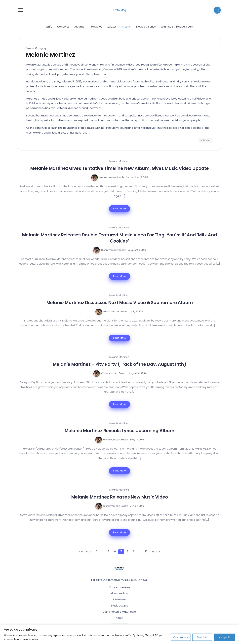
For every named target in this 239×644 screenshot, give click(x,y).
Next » (156, 552)
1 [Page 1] (97, 552)
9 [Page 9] (134, 552)
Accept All (224, 637)
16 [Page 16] (146, 552)
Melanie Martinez (119, 161)
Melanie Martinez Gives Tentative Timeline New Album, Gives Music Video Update (119, 168)
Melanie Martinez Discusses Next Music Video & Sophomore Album (120, 303)
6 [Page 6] (115, 552)
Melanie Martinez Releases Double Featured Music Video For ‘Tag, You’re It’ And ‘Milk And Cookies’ (119, 238)
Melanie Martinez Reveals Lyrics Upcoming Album (119, 431)
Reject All (202, 637)
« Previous (86, 552)
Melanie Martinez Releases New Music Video (120, 497)
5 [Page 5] (109, 552)
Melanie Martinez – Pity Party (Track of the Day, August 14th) (120, 364)
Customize (180, 637)
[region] (119, 634)
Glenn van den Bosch (111, 177)
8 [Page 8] (127, 552)
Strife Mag (119, 10)
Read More (119, 209)
